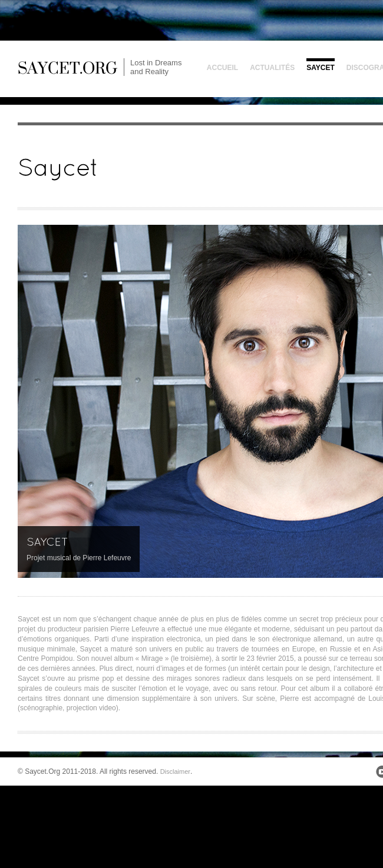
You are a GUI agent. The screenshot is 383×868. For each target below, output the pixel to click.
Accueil (222, 68)
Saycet (321, 68)
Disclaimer (175, 771)
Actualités (272, 68)
